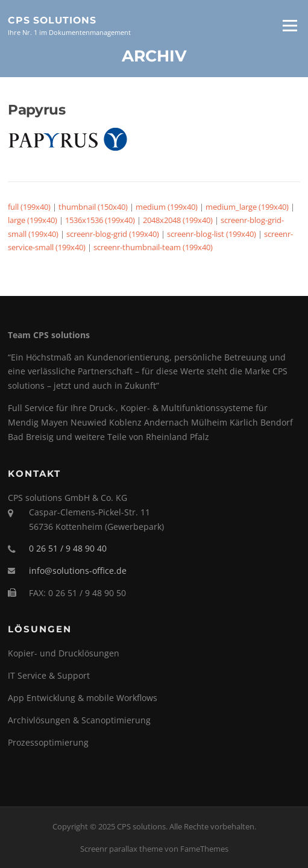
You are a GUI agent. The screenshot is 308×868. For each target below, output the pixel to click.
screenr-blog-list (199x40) (212, 234)
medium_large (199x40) (247, 207)
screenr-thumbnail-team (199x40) (153, 247)
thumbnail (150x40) (93, 207)
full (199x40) (29, 207)
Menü (290, 25)
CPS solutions (52, 20)
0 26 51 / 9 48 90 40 (68, 548)
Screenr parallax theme (121, 849)
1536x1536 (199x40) (100, 220)
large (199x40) (33, 220)
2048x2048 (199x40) (178, 220)
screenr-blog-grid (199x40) (113, 234)
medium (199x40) (167, 207)
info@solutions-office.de (78, 571)
